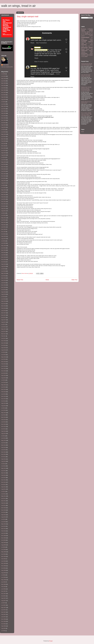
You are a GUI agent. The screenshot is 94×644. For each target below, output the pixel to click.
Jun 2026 (3, 76)
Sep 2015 (4, 375)
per (92, 46)
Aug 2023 (4, 155)
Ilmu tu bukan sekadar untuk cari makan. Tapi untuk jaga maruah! (86, 114)
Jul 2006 (3, 631)
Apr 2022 (3, 192)
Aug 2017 (4, 322)
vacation (83, 55)
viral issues (90, 55)
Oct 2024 (3, 123)
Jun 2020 (3, 243)
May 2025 (4, 106)
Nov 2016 (4, 343)
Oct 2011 (3, 485)
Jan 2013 (3, 450)
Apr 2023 (3, 164)
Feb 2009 (4, 559)
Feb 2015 (4, 392)
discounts (83, 33)
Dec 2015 (4, 368)
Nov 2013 (4, 426)
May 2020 (4, 246)
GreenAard (85, 37)
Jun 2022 (3, 188)
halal (92, 38)
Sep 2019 (4, 264)
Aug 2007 (4, 601)
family (87, 33)
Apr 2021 (3, 220)
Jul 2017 (3, 324)
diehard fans (90, 32)
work (86, 56)
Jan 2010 (3, 533)
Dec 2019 (4, 257)
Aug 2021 (4, 211)
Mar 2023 (4, 167)
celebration (84, 32)
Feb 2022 (4, 197)
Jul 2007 (3, 603)
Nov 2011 (4, 482)
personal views (87, 48)
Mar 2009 (4, 556)
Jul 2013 (3, 436)
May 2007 (4, 608)
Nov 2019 (4, 260)
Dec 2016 (4, 341)
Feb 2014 (4, 420)
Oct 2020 (3, 234)
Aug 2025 (4, 99)
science (83, 52)
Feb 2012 (4, 475)
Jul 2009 (3, 547)
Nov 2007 (4, 594)
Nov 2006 (4, 621)
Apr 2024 (3, 137)
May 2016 (4, 357)
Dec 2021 (4, 202)
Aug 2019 (4, 266)
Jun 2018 (3, 299)
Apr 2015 (3, 387)
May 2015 (4, 385)
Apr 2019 (3, 276)
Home (47, 280)
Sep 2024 (4, 125)
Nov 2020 (4, 232)
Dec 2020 (4, 229)
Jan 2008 (3, 589)
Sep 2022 (4, 181)
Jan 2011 (3, 505)
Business (84, 29)
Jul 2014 (3, 408)
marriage (84, 42)
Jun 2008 (3, 577)
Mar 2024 (4, 139)
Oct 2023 (3, 150)
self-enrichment (87, 53)
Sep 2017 (4, 320)
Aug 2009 (4, 545)
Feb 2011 (4, 503)
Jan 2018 (3, 311)
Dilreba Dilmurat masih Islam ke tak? (86, 102)
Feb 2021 (4, 225)
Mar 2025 (4, 111)
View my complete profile (7, 67)
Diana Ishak (6, 65)
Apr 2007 (3, 610)
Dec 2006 (4, 619)
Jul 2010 (3, 519)
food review (88, 35)
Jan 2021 (3, 227)
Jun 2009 (3, 549)
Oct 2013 (3, 429)
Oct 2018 (3, 290)
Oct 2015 (3, 373)
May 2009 (4, 552)
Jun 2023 (3, 160)
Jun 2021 (3, 215)
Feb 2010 (4, 531)
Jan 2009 (3, 561)
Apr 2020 (3, 248)
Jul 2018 (3, 297)
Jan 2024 (3, 143)
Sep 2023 (4, 153)
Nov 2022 (4, 176)
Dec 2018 (4, 285)
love (92, 40)
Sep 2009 (4, 543)
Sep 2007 (4, 598)
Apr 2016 (3, 359)
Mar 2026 (4, 83)
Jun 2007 (3, 605)
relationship (84, 51)
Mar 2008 (4, 584)
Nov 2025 (4, 92)
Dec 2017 (4, 313)
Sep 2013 (4, 431)
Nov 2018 (4, 287)
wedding (83, 56)
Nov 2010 (4, 510)
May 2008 (4, 580)
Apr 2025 (3, 109)
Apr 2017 (3, 331)
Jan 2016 (3, 366)
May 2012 (4, 468)
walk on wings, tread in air (18, 6)
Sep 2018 (4, 292)
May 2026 (4, 79)
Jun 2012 (3, 466)
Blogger (51, 641)
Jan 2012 (3, 478)
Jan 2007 (3, 617)
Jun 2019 (3, 271)
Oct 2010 (3, 512)
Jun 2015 (3, 382)
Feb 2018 (4, 308)
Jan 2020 (3, 255)
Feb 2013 (4, 447)
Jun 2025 (3, 104)
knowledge (84, 40)
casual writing (87, 30)
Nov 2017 (4, 315)
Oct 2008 (3, 568)
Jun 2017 (3, 327)
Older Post (74, 280)
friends (91, 36)
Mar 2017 (4, 334)
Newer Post (20, 280)
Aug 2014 (4, 406)
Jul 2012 (3, 464)
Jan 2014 (3, 422)
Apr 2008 (3, 582)
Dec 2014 (4, 396)
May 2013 (4, 440)
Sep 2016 (4, 348)
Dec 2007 (4, 591)
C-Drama (90, 29)
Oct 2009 (3, 540)
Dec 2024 (4, 118)
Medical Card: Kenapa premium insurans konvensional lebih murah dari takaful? (86, 89)
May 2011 (4, 496)
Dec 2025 (4, 90)
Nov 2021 (4, 204)
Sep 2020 (4, 236)
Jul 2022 (3, 185)
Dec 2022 (4, 174)
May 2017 (4, 329)
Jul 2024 (3, 130)
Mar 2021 (4, 222)
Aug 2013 (4, 433)
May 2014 (4, 413)
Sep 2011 (4, 487)
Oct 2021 (3, 206)
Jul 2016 (3, 352)
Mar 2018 (4, 306)
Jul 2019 (3, 269)
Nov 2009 (4, 538)
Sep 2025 (4, 97)
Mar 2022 (4, 195)
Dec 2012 (4, 452)
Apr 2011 (3, 498)
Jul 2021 (3, 213)
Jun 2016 (3, 355)
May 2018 (4, 301)
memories (84, 45)
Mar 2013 (4, 445)
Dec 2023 (4, 146)
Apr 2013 (3, 443)
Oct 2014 (3, 401)
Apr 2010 (3, 526)
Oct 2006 (3, 624)
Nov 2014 (4, 399)
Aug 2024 (4, 127)
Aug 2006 (4, 628)
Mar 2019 (4, 278)
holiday (91, 39)
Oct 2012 (3, 457)
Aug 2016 (4, 350)
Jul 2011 (3, 491)
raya (92, 49)
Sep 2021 (4, 208)
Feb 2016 (4, 364)
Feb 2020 (4, 253)
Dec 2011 (4, 480)
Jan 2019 (3, 283)
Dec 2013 (4, 424)
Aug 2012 (4, 461)
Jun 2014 (3, 410)
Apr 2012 (3, 471)
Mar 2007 (4, 612)
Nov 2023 (4, 148)
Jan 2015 (3, 394)
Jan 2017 (3, 338)
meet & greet (89, 43)
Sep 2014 (4, 403)
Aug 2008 (4, 573)
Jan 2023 (3, 171)
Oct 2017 (3, 317)
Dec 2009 (4, 536)
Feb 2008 (4, 587)
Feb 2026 (4, 85)
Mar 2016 (4, 362)
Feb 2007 (4, 614)
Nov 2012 (4, 454)
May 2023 (4, 162)
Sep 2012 (4, 459)
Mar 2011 (4, 501)
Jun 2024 (3, 132)
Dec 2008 (4, 563)
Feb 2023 (4, 169)
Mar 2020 (4, 250)
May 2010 (4, 524)
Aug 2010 (4, 517)
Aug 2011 (4, 489)
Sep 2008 (4, 570)
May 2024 (4, 134)
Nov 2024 (4, 120)
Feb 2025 (4, 113)
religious (91, 51)
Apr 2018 (3, 304)
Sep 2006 (4, 626)
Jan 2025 (3, 116)
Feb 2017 (4, 336)
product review (85, 49)
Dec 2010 (4, 508)
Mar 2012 (4, 473)
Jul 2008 (3, 575)
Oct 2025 (3, 95)
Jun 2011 (3, 494)
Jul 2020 (3, 241)
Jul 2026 (3, 74)
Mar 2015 (4, 389)
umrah (91, 54)
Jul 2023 (3, 157)
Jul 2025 (3, 102)
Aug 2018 (4, 294)
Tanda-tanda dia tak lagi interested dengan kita (87, 64)
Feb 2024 (4, 141)
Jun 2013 (3, 438)
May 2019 (4, 273)
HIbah (83, 39)
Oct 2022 (3, 178)
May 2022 (4, 190)
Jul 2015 (3, 380)
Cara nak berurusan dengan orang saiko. (86, 75)
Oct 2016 (3, 345)
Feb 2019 (4, 280)
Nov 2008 (4, 566)
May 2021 (4, 218)
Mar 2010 (4, 529)
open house (88, 46)
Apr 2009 (3, 554)
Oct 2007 (3, 596)
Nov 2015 (4, 371)
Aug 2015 (4, 378)
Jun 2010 (3, 522)
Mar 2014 (4, 417)
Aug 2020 (4, 239)
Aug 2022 (4, 183)
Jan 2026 (3, 88)
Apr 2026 (3, 81)
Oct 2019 (3, 262)
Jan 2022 (3, 199)
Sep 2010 (4, 515)
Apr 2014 (3, 415)
